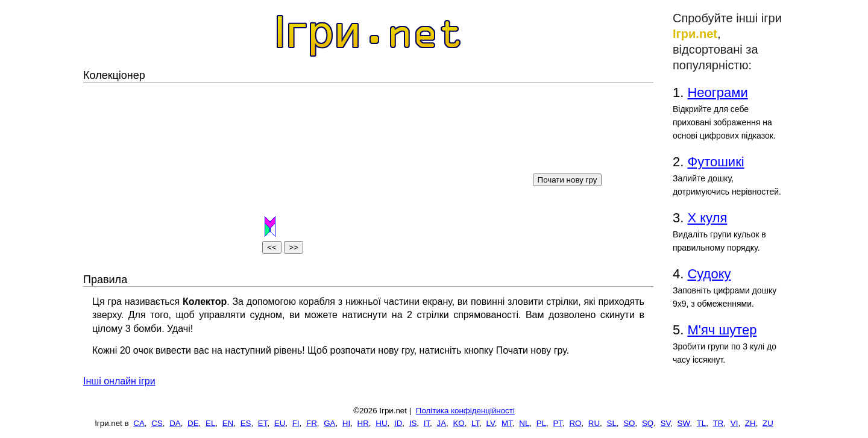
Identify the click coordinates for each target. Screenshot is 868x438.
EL (210, 423)
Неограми (717, 92)
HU (381, 423)
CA (139, 423)
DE (193, 423)
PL (541, 423)
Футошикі (715, 162)
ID (398, 423)
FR (312, 423)
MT (507, 423)
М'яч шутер (722, 330)
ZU (768, 423)
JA (441, 423)
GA (329, 423)
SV (666, 423)
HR (363, 423)
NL (524, 423)
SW (684, 423)
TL (702, 423)
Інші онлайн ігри (119, 381)
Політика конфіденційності (465, 411)
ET (263, 423)
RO (575, 423)
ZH (750, 423)
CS (157, 423)
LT (475, 423)
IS (413, 423)
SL (612, 423)
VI (734, 423)
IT (427, 423)
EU (280, 423)
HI (346, 423)
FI (296, 423)
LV (491, 423)
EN (228, 423)
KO (458, 423)
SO (629, 423)
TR (719, 423)
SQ (648, 423)
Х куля (707, 218)
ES (246, 423)
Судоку (709, 274)
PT (558, 423)
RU (594, 423)
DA (175, 423)
